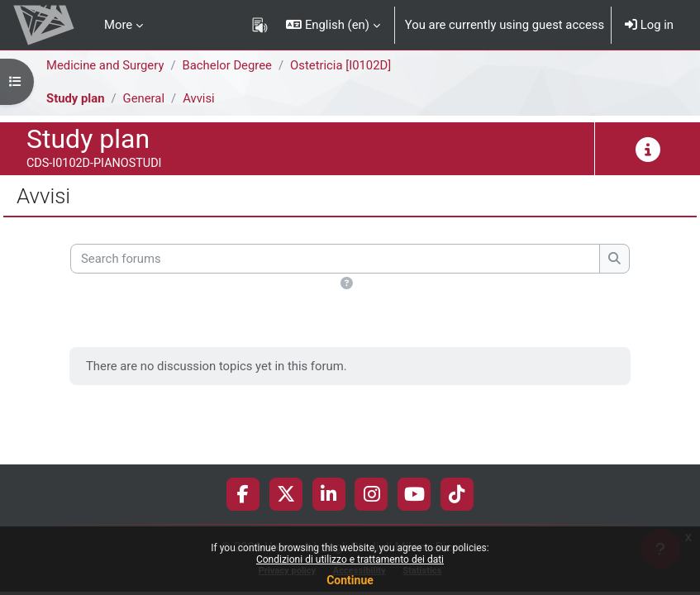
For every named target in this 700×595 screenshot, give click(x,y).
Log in (649, 25)
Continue (350, 580)
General (144, 98)
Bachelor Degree (227, 65)
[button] (333, 25)
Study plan (75, 98)
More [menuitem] (118, 25)
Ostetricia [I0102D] (340, 65)
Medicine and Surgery (105, 65)
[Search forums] (335, 259)
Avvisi (199, 98)
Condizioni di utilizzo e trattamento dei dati (350, 559)
